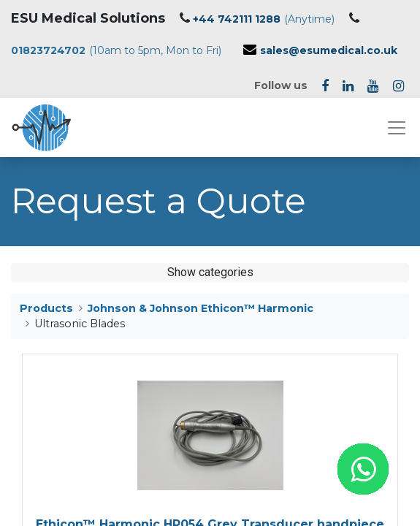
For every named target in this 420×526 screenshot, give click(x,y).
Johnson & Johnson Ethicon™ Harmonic (201, 308)
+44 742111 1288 (237, 19)
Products (46, 308)
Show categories (210, 272)
